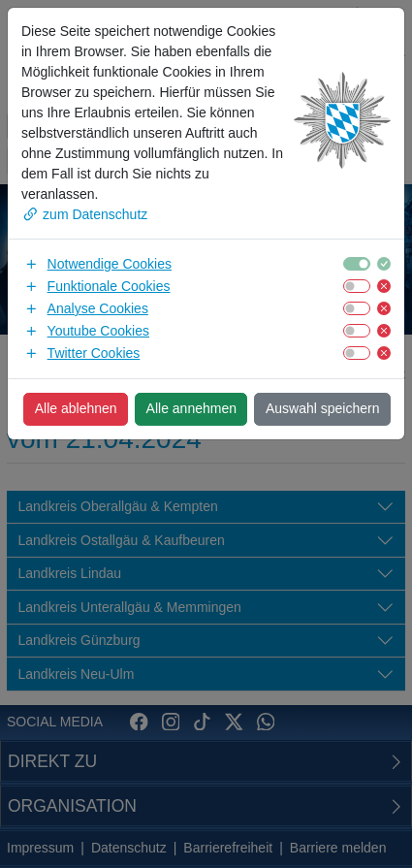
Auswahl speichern (323, 408)
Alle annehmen (191, 408)
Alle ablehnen (76, 408)
